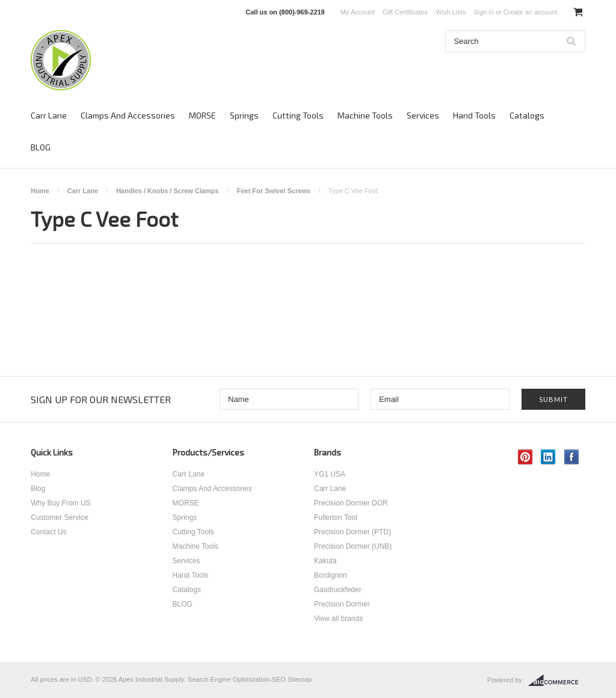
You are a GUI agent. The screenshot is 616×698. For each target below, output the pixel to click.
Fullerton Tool (336, 517)
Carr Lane (49, 115)
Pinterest (525, 457)
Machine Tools (365, 115)
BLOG (41, 147)
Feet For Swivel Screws (274, 191)
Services (423, 115)
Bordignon (331, 575)
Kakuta (325, 561)
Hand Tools (474, 115)
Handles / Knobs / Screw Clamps (168, 191)
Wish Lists (451, 12)
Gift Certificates (405, 12)
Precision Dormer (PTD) (353, 532)
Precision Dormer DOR (351, 503)
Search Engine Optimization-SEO (237, 679)
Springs (244, 115)
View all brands (338, 619)
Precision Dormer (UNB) (353, 546)
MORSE (202, 115)
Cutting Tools (298, 115)
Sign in (484, 12)
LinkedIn (548, 457)
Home (40, 191)
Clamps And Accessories (128, 115)
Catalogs (527, 115)
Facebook (572, 457)
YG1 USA (330, 474)
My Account (358, 12)
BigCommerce (557, 681)
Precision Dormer (342, 604)
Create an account (531, 12)
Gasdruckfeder (338, 590)
